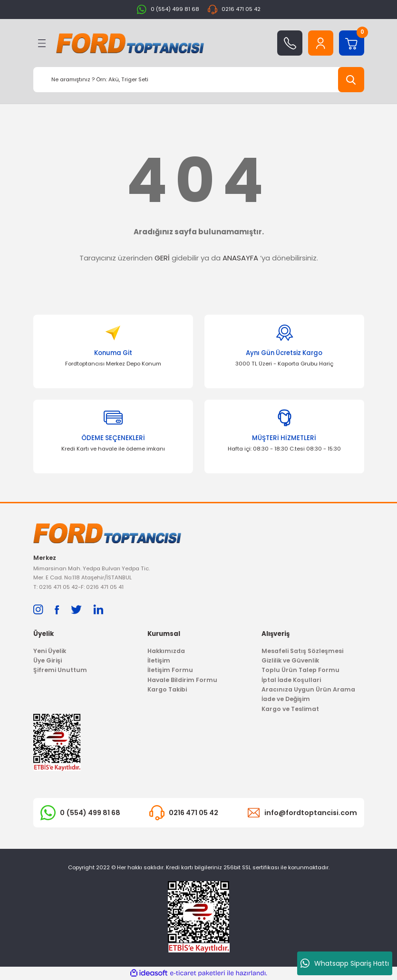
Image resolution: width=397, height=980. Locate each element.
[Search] (199, 80)
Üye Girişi (48, 660)
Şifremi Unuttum (60, 670)
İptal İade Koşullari (291, 680)
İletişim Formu (170, 670)
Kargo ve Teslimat (290, 709)
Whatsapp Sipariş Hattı (345, 963)
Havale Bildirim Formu (182, 680)
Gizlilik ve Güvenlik (290, 660)
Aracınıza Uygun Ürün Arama (308, 689)
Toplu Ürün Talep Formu (300, 670)
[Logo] (130, 43)
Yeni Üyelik (50, 651)
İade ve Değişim (286, 699)
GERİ (162, 258)
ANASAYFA (240, 258)
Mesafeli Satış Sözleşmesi (302, 651)
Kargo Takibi (167, 689)
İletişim (159, 660)
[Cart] (352, 43)
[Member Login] (321, 43)
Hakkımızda (166, 651)
